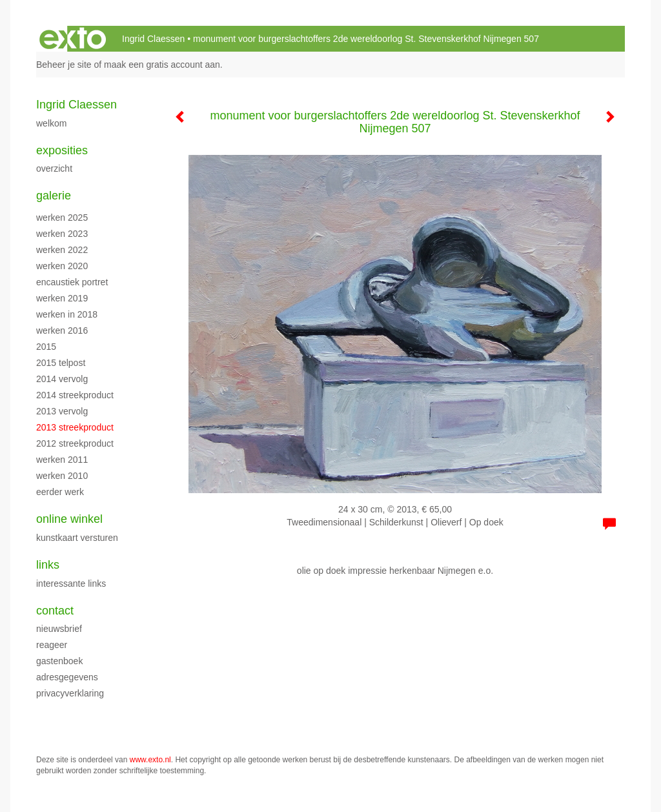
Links (48, 565)
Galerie (54, 196)
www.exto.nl (150, 760)
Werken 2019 (62, 298)
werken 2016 (62, 330)
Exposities (62, 150)
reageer (52, 645)
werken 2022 (62, 250)
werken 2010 (62, 476)
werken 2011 (62, 460)
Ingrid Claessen (153, 39)
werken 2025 (62, 218)
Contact (55, 611)
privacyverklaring (70, 693)
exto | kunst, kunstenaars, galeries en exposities (73, 39)
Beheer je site (64, 65)
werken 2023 (62, 234)
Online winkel (69, 519)
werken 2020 (62, 266)
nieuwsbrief (59, 629)
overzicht (54, 168)
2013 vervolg (62, 411)
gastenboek (59, 661)
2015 (46, 347)
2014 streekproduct (75, 395)
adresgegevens (67, 677)
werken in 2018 (67, 314)
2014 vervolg (62, 379)
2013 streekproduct (75, 427)
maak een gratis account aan (162, 65)
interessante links (71, 584)
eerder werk (60, 492)
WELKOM (51, 123)
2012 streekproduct (75, 443)
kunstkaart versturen (77, 538)
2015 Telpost (61, 363)
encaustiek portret (72, 282)
